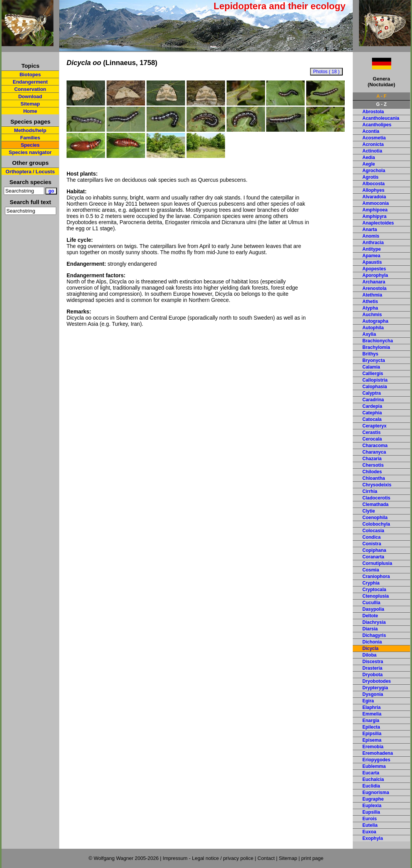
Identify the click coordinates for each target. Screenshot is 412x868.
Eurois (369, 819)
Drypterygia (375, 688)
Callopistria (375, 380)
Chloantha (374, 478)
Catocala (372, 419)
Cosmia (371, 570)
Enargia (371, 721)
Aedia (369, 158)
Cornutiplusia (377, 563)
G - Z (381, 104)
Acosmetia (374, 138)
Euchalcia (373, 779)
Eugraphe (373, 799)
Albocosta (374, 184)
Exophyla (373, 838)
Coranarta (373, 557)
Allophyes (373, 190)
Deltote (370, 616)
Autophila (373, 328)
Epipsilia (372, 734)
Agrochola (374, 171)
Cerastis (371, 432)
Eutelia (370, 825)
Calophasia (375, 387)
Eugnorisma (376, 793)
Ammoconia (376, 203)
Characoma (375, 446)
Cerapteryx (374, 426)
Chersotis (373, 465)
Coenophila (375, 518)
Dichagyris (374, 635)
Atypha (370, 308)
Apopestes (374, 269)
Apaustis (372, 262)
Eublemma (374, 766)
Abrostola (373, 112)
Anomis (371, 236)
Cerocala (372, 439)
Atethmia (372, 295)
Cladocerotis (376, 498)
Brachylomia (376, 347)
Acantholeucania (381, 118)
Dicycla (370, 648)
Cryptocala (374, 590)
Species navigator (30, 152)
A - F (381, 96)
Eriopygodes (376, 760)
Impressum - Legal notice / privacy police (209, 858)
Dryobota (373, 675)
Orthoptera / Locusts (30, 172)
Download (30, 96)
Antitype (372, 249)
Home (30, 111)
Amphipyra (374, 216)
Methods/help (30, 130)
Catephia (372, 413)
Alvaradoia (374, 197)
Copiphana (374, 550)
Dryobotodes (377, 681)
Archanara (374, 282)
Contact (266, 858)
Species (30, 145)
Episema (372, 740)
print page (312, 858)
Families (30, 138)
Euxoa (369, 832)
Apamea (371, 256)
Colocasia (373, 531)
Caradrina (373, 400)
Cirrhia (370, 491)
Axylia (369, 334)
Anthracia (373, 243)
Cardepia (372, 406)
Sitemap (30, 104)
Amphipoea (375, 210)
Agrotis (370, 177)
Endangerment (30, 82)
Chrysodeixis (377, 485)
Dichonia (372, 642)
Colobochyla (376, 524)
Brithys (370, 354)
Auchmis (372, 315)
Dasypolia (373, 609)
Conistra (372, 544)
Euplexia (372, 806)
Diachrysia (374, 622)
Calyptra (372, 393)
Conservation (30, 89)
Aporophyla (375, 275)
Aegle (369, 164)
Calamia (371, 367)
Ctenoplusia (376, 596)
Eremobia (373, 747)
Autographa (375, 321)
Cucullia (371, 603)
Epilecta (371, 727)
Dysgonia (373, 694)
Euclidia (371, 786)
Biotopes (30, 75)
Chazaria (372, 459)
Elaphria (371, 707)
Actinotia (372, 151)
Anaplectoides (378, 223)
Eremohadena (378, 753)
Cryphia (371, 583)
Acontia (371, 131)
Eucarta (371, 773)
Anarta (370, 230)
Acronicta (373, 144)
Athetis (370, 302)
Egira (368, 701)
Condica (371, 537)
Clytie (369, 511)
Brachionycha (378, 341)
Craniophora (376, 576)
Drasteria (372, 668)
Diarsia (370, 629)
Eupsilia (371, 812)
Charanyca (374, 452)
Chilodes (372, 472)
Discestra (373, 662)
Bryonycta (374, 360)
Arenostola (374, 288)
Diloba (369, 655)
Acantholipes (377, 125)
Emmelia (372, 714)
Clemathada (375, 504)
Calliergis (373, 374)
